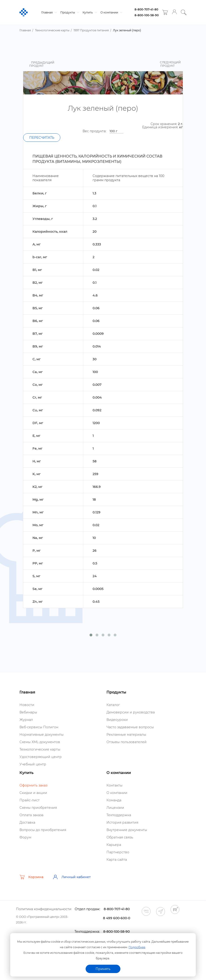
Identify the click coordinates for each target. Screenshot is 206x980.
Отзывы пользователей (127, 742)
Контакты (114, 785)
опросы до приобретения (43, 830)
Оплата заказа (31, 815)
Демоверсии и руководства (131, 712)
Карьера (114, 845)
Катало (113, 705)
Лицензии (115, 808)
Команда (114, 800)
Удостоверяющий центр (41, 757)
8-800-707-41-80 (146, 9)
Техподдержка (119, 815)
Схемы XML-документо (40, 742)
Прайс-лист (30, 800)
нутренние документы (127, 830)
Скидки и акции (33, 793)
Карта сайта (117, 860)
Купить (89, 12)
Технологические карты (40, 749)
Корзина (31, 877)
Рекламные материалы (126, 735)
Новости (27, 705)
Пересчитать (42, 138)
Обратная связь (120, 837)
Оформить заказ (33, 785)
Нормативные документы (42, 735)
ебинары (28, 712)
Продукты (69, 12)
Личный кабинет (72, 877)
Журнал (26, 720)
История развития (122, 822)
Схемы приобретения (38, 808)
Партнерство (118, 852)
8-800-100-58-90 (147, 15)
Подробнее (137, 947)
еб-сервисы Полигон (39, 727)
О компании (111, 12)
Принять (103, 969)
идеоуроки (117, 720)
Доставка (27, 822)
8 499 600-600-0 (117, 918)
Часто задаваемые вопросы (130, 727)
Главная (48, 12)
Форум (25, 837)
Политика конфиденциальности (44, 909)
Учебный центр (33, 764)
